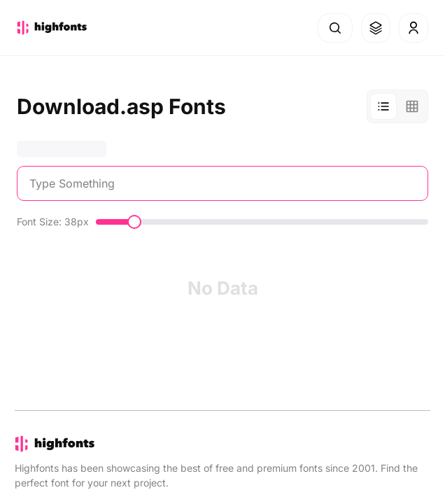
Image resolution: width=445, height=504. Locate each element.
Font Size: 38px (53, 222)
